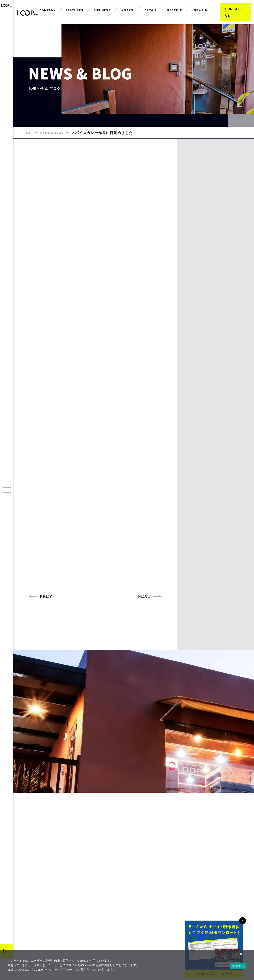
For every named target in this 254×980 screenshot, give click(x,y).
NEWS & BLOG (53, 143)
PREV (41, 620)
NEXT (150, 620)
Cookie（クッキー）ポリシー (53, 970)
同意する (238, 966)
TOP (29, 143)
